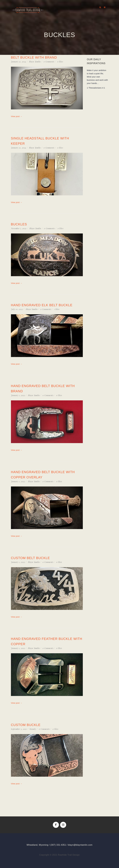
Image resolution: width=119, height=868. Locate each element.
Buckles (19, 224)
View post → (17, 116)
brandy (33, 729)
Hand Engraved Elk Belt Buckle (42, 305)
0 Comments (49, 62)
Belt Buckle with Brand (34, 57)
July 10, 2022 (17, 309)
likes (60, 62)
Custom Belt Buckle (30, 558)
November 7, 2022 (19, 228)
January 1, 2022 (18, 395)
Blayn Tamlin (35, 62)
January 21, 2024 (19, 62)
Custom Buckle (26, 725)
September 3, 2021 (19, 729)
